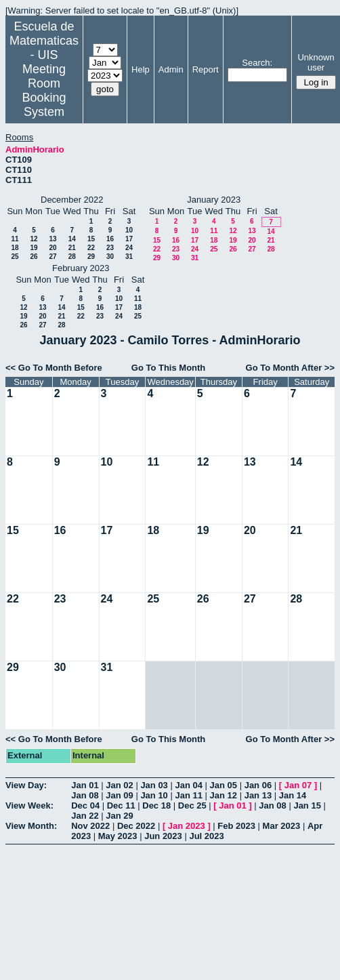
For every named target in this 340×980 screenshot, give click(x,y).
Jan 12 (224, 795)
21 (72, 248)
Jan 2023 (187, 826)
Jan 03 (154, 785)
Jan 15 (307, 805)
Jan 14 (293, 795)
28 (72, 257)
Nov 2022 (90, 826)
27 (52, 257)
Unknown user (316, 62)
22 (91, 248)
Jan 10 (154, 795)
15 (91, 239)
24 (129, 248)
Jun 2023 (163, 836)
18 (15, 248)
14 (72, 239)
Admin (171, 69)
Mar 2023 (282, 826)
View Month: (31, 826)
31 (129, 257)
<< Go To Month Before (54, 368)
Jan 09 (119, 795)
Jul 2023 (206, 836)
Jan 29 (119, 816)
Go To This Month (169, 368)
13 (52, 239)
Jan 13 (258, 795)
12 (34, 239)
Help (141, 69)
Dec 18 (156, 805)
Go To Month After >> (290, 368)
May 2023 (118, 836)
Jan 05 (224, 785)
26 (34, 257)
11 (15, 239)
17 (129, 239)
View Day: (26, 785)
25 (15, 257)
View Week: (29, 805)
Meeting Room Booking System (44, 90)
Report (206, 69)
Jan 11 (188, 795)
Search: (257, 63)
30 (110, 257)
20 (52, 248)
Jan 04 (188, 785)
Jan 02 (119, 785)
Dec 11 (121, 805)
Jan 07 (298, 785)
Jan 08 (85, 795)
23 (110, 248)
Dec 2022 (136, 826)
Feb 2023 (236, 826)
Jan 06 (258, 785)
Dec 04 (85, 805)
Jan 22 (85, 816)
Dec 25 (192, 805)
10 (129, 230)
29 (91, 257)
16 (110, 239)
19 (34, 248)
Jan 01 (85, 785)
